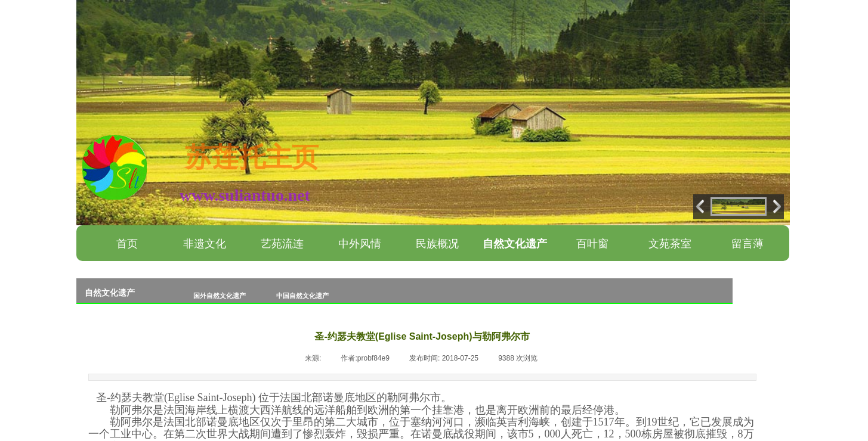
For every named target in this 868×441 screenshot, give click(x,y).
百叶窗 (592, 244)
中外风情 (360, 244)
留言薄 (747, 244)
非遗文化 (205, 244)
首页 (127, 244)
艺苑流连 (282, 244)
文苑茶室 (670, 244)
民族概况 (437, 244)
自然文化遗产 (515, 244)
